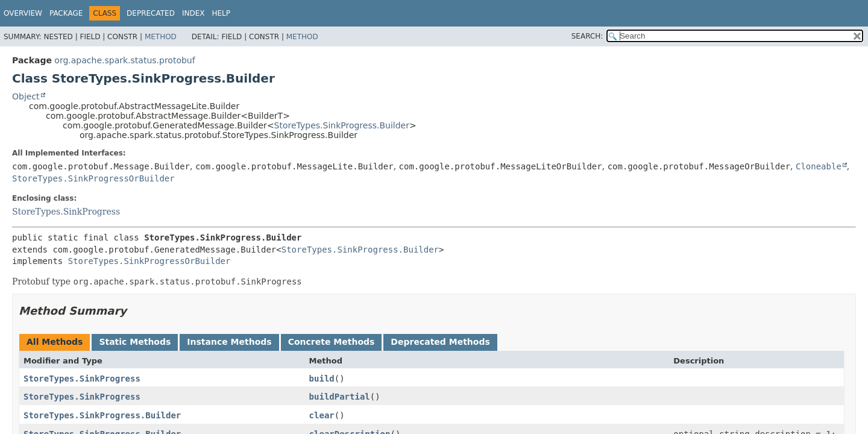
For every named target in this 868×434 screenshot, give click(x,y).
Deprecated (151, 13)
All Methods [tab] (55, 342)
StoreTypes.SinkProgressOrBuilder (93, 178)
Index (193, 13)
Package (66, 13)
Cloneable (819, 166)
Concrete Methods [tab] (332, 342)
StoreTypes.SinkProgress (66, 212)
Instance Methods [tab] (229, 342)
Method (161, 37)
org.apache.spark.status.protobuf (124, 60)
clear (322, 415)
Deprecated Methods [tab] (440, 342)
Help (221, 13)
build (322, 379)
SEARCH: (587, 36)
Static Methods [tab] (135, 342)
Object (26, 96)
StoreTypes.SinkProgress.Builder (342, 125)
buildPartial (340, 397)
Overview (23, 13)
